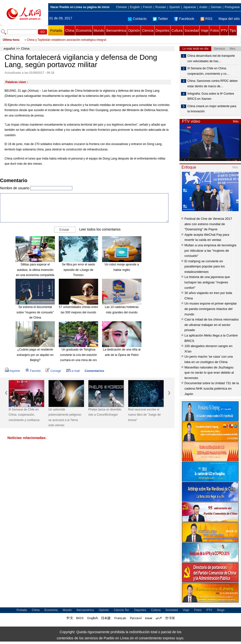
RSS (206, 19)
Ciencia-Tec (122, 610)
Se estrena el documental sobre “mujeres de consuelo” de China (35, 312)
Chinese (121, 7)
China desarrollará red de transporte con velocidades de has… (211, 59)
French (147, 7)
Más (236, 121)
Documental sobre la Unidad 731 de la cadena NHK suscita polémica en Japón (212, 388)
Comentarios (94, 371)
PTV (224, 30)
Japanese (190, 7)
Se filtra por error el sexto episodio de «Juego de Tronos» (79, 270)
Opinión (134, 30)
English (135, 7)
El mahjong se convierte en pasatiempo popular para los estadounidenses (205, 266)
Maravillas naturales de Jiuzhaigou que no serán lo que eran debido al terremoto (209, 373)
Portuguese (232, 7)
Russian (161, 7)
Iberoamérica (116, 30)
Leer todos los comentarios (100, 229)
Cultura (177, 30)
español (9, 49)
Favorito (33, 371)
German (216, 7)
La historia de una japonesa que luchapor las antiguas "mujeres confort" (207, 282)
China (70, 30)
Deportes (162, 30)
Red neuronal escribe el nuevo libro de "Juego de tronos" (144, 415)
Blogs (221, 610)
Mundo (99, 30)
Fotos (215, 30)
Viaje (204, 30)
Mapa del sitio (229, 19)
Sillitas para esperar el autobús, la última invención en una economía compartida (35, 270)
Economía (84, 30)
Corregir (53, 371)
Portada (56, 30)
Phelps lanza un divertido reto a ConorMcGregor (105, 412)
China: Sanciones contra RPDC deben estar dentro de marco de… (213, 84)
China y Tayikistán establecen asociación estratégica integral (67, 40)
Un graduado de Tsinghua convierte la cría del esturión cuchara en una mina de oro (78, 355)
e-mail (73, 371)
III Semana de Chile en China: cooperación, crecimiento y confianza (24, 415)
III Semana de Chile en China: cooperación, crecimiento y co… (208, 71)
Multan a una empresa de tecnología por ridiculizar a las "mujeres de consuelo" (210, 250)
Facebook (184, 19)
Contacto (137, 19)
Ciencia (148, 30)
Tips (233, 30)
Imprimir (12, 371)
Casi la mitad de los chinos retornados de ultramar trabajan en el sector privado (211, 325)
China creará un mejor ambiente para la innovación (212, 109)
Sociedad (192, 30)
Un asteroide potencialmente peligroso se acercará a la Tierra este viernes (65, 417)
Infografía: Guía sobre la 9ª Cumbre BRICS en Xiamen (211, 96)
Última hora (11, 40)
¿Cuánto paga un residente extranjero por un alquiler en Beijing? (35, 355)
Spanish (174, 7)
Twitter (160, 19)
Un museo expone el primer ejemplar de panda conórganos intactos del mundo (211, 309)
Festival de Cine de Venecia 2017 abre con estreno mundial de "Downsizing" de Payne (208, 224)
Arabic (203, 7)
